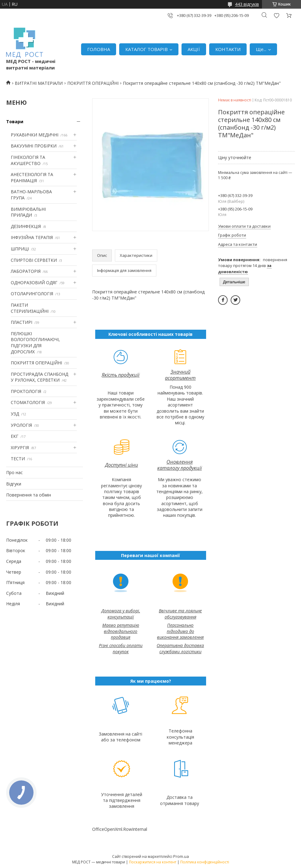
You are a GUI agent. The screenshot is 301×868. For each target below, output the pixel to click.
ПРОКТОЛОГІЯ (26, 391)
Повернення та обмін (29, 495)
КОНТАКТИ (228, 49)
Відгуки (14, 484)
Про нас (14, 472)
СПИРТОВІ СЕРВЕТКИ (34, 260)
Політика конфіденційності (205, 862)
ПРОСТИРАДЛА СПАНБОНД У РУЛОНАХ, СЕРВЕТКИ (39, 377)
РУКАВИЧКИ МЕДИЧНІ (35, 135)
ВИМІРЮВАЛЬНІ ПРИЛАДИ (28, 212)
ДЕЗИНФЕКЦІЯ (26, 226)
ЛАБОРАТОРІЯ (26, 271)
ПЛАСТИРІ (21, 322)
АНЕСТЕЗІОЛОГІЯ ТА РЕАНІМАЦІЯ (32, 177)
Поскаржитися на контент (153, 862)
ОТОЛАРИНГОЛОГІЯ (32, 294)
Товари (15, 122)
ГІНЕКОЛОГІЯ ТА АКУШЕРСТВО (28, 160)
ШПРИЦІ (20, 249)
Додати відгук (276, 16)
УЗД (15, 414)
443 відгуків (247, 4)
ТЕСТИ (18, 459)
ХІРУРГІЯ (20, 448)
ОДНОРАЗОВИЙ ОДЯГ (34, 283)
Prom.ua (181, 856)
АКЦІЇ (194, 49)
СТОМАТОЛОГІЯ (28, 402)
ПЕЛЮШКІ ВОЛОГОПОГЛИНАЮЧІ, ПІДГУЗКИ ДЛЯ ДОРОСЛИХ (35, 343)
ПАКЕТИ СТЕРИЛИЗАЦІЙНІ (30, 308)
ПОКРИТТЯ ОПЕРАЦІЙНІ (93, 83)
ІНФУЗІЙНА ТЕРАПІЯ (32, 237)
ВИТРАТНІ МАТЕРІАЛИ (39, 83)
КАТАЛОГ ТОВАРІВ (147, 49)
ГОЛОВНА (99, 49)
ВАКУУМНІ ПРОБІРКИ (34, 146)
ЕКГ (15, 436)
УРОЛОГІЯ (21, 425)
